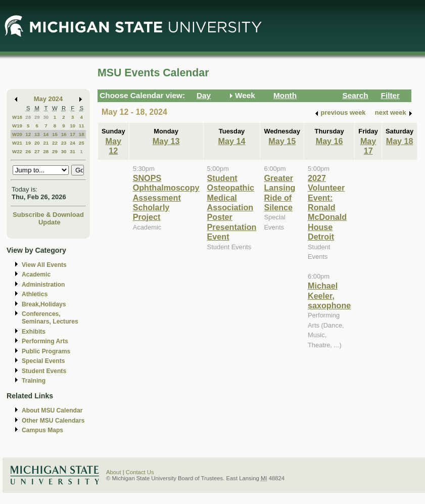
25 (82, 143)
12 (28, 134)
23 (64, 143)
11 (82, 126)
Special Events (43, 361)
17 (73, 134)
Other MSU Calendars (53, 421)
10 (73, 126)
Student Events (44, 371)
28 (28, 117)
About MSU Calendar (52, 410)
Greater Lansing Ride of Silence (279, 193)
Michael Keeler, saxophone (329, 295)
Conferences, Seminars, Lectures (50, 318)
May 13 (166, 141)
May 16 (329, 141)
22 (55, 143)
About (114, 472)
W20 (17, 134)
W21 (17, 143)
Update (50, 222)
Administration (43, 285)
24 (73, 143)
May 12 (113, 146)
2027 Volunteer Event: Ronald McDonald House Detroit (327, 207)
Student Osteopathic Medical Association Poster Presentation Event (232, 207)
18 (82, 134)
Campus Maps (42, 430)
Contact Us (140, 472)
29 (37, 117)
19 (28, 143)
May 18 (400, 141)
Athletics (35, 294)
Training (34, 381)
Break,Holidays (44, 304)
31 (73, 151)
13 (37, 134)
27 (37, 151)
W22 (17, 151)
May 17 (368, 146)
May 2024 (48, 99)
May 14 (232, 141)
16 (64, 134)
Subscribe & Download (48, 215)
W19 (17, 126)
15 (55, 134)
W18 (17, 117)
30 (46, 117)
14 (46, 134)
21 (46, 143)
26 (28, 151)
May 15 (282, 141)
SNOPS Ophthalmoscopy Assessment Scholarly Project (166, 198)
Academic (36, 274)
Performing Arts (45, 341)
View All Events (44, 265)
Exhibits (34, 332)
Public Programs (46, 351)
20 (37, 143)
